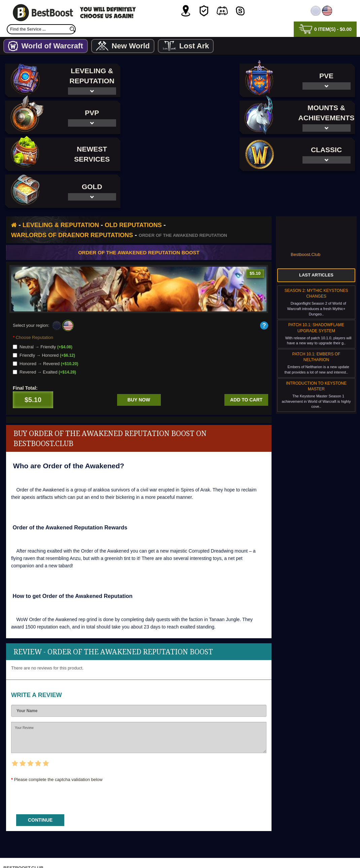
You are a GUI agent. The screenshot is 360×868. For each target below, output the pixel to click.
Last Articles (316, 238)
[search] (72, 29)
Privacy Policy (152, 852)
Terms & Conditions (202, 852)
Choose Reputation (34, 300)
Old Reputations (133, 188)
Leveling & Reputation (61, 188)
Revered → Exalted (44, 335)
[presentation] (62, 759)
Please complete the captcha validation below (58, 743)
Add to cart (246, 363)
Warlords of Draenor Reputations (72, 198)
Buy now (139, 363)
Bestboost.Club (305, 218)
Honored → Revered (46, 327)
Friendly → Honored (44, 318)
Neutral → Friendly (43, 310)
